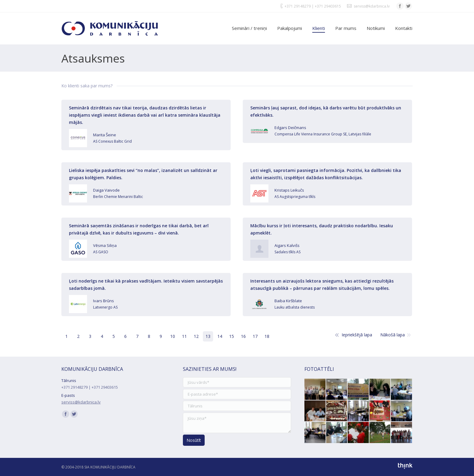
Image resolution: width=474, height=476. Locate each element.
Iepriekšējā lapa (357, 335)
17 (255, 336)
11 (184, 336)
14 (220, 336)
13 (208, 336)
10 (173, 336)
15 (232, 336)
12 (196, 336)
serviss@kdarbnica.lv (372, 6)
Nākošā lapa (393, 335)
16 (243, 336)
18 (267, 336)
